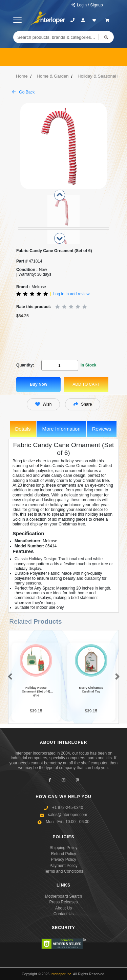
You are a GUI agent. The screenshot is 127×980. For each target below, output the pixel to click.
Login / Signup (87, 5)
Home (22, 76)
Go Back (23, 92)
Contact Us (63, 914)
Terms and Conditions (63, 871)
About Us (63, 908)
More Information (61, 429)
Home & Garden (53, 76)
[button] (9, 677)
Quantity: (25, 365)
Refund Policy (63, 854)
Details (23, 429)
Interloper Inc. (61, 974)
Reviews (102, 429)
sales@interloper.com (68, 815)
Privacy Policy (63, 860)
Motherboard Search (63, 896)
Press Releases (63, 902)
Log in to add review (71, 294)
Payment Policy (63, 866)
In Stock (89, 365)
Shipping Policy (63, 848)
